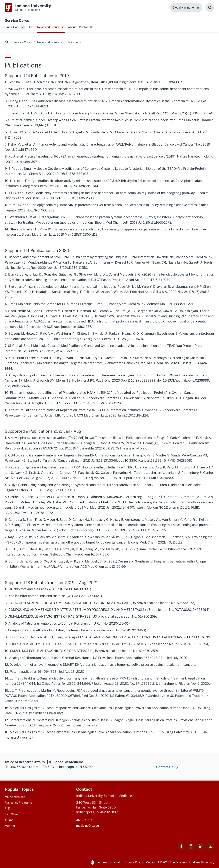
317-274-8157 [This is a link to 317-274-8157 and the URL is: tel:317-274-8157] (85, 820)
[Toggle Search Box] (210, 8)
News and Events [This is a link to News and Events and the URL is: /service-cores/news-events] (48, 27)
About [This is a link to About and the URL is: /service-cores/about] (72, 27)
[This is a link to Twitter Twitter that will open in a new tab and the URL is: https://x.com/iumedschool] (210, 849)
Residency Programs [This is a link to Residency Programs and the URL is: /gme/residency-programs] (18, 803)
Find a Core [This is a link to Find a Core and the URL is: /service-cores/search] (12, 27)
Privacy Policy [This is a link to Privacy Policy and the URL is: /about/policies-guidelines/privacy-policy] (134, 862)
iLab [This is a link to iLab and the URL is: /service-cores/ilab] (31, 27)
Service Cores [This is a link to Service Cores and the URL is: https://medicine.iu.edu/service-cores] (17, 20)
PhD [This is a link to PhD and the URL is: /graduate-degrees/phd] (7, 808)
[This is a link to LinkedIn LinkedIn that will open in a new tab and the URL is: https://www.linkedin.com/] (201, 849)
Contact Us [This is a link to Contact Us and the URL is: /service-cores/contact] (86, 27)
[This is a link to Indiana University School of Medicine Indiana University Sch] (28, 8)
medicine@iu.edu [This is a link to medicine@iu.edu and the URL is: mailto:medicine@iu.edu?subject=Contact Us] (87, 826)
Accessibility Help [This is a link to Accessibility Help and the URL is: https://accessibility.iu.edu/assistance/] (110, 862)
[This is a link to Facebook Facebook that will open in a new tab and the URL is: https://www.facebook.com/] (181, 849)
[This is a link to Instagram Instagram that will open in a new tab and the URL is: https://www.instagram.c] (191, 849)
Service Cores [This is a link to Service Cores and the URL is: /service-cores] (23, 42)
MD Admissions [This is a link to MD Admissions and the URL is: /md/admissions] (15, 797)
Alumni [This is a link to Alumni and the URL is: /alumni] (9, 820)
